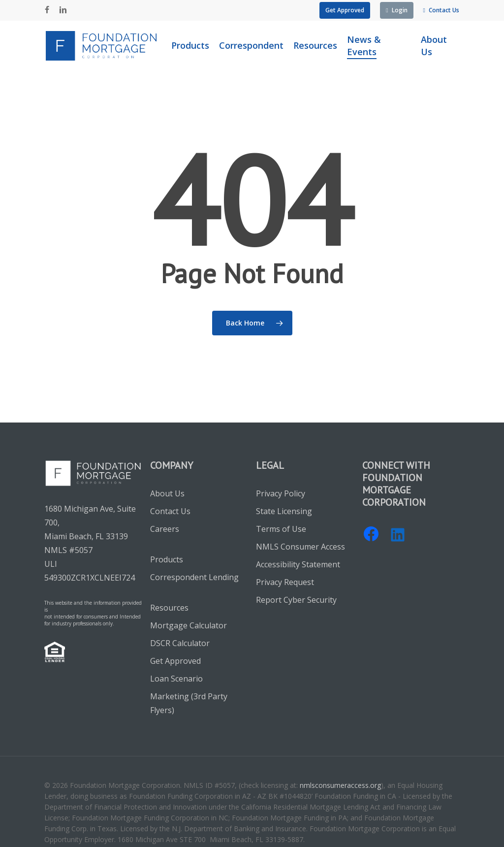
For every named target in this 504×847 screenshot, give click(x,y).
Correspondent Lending (194, 577)
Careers (165, 529)
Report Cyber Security (296, 600)
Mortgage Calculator (189, 625)
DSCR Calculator (180, 643)
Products (167, 559)
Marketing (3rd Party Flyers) (189, 703)
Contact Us (170, 511)
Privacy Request (285, 582)
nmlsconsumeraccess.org (340, 785)
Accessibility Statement (298, 564)
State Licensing (284, 511)
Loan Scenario (176, 679)
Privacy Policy (281, 493)
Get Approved (175, 661)
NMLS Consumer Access (300, 547)
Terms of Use (281, 529)
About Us (167, 493)
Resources (169, 608)
